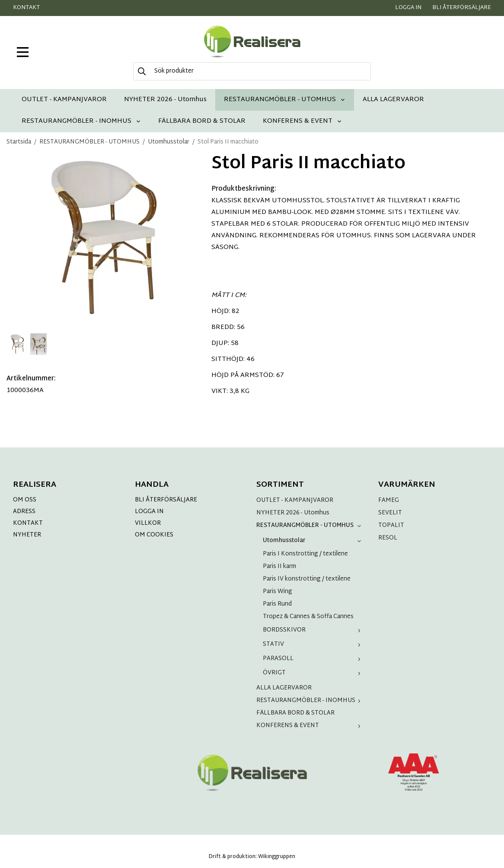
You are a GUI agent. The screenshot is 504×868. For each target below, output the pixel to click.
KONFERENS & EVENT (302, 121)
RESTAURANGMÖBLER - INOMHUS (81, 121)
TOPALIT (391, 525)
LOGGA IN (149, 512)
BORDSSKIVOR (314, 630)
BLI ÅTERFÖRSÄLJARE (166, 500)
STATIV (314, 644)
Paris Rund (277, 604)
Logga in (408, 8)
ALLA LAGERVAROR (393, 100)
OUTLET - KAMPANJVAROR (64, 100)
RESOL (388, 538)
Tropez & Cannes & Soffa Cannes (308, 617)
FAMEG (389, 500)
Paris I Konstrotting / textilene (305, 554)
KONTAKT (28, 523)
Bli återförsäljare (462, 8)
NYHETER (27, 535)
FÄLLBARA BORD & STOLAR (202, 121)
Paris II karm (279, 566)
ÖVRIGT (314, 673)
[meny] (23, 52)
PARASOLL (314, 659)
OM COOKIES (154, 535)
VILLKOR (148, 523)
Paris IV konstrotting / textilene (307, 579)
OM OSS (25, 500)
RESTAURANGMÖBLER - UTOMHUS (285, 100)
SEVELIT (390, 513)
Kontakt (26, 8)
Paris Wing (278, 592)
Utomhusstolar (314, 541)
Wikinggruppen (277, 857)
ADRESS (24, 512)
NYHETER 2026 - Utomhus (165, 100)
